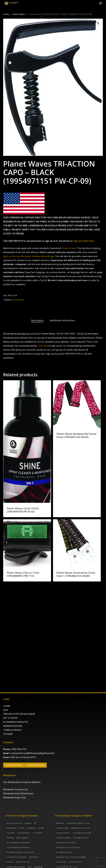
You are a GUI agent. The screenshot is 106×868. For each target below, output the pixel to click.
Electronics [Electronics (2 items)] (34, 857)
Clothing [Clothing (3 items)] (10, 838)
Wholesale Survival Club (16, 789)
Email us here (69, 248)
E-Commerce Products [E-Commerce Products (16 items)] (16, 857)
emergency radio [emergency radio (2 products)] (64, 852)
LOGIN (7, 706)
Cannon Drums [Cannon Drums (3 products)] (63, 833)
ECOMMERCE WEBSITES (16, 722)
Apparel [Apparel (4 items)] (28, 823)
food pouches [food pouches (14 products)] (75, 862)
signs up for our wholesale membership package (29, 256)
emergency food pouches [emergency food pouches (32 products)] (68, 847)
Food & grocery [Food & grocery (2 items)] (23, 862)
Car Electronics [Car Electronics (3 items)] (24, 833)
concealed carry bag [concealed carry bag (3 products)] (81, 833)
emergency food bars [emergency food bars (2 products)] (66, 842)
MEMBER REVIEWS (13, 726)
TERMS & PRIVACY (13, 730)
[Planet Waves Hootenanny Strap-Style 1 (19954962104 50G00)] (77, 543)
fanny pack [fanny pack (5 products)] (61, 862)
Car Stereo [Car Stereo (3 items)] (38, 833)
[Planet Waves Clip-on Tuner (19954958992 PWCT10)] (27, 543)
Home (6, 14)
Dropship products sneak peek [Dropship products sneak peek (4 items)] (20, 852)
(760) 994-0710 (19, 749)
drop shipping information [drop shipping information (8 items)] (18, 847)
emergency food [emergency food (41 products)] (81, 838)
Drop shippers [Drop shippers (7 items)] (22, 838)
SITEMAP (8, 734)
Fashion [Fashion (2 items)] (10, 862)
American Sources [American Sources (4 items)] (14, 823)
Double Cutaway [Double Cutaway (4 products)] (64, 838)
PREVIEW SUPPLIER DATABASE (19, 714)
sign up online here (84, 241)
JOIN (6, 710)
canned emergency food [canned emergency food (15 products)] (78, 823)
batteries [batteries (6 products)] (60, 823)
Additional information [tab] (62, 320)
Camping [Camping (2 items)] (31, 828)
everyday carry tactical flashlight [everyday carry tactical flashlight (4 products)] (71, 857)
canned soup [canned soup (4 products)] (62, 828)
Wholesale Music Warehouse (18, 793)
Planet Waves (19, 14)
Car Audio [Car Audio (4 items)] (11, 833)
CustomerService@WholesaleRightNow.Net (32, 753)
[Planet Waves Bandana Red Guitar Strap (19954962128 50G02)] (77, 404)
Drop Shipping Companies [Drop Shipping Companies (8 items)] (18, 842)
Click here (43, 346)
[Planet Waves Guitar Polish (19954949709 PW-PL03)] (27, 442)
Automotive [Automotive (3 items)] (11, 828)
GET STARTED (11, 718)
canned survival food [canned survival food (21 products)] (80, 828)
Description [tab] (37, 320)
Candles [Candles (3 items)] (41, 828)
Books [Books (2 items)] (22, 828)
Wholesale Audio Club (14, 797)
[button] (101, 3)
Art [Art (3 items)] (35, 823)
